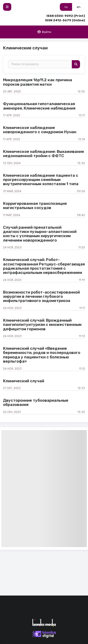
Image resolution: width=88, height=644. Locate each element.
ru (66, 7)
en (79, 7)
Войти (44, 32)
